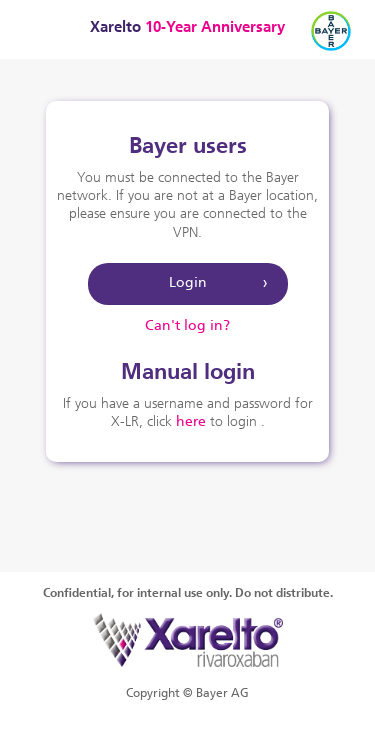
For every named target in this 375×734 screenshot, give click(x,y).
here (191, 422)
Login (188, 283)
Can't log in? (187, 326)
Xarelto (187, 28)
